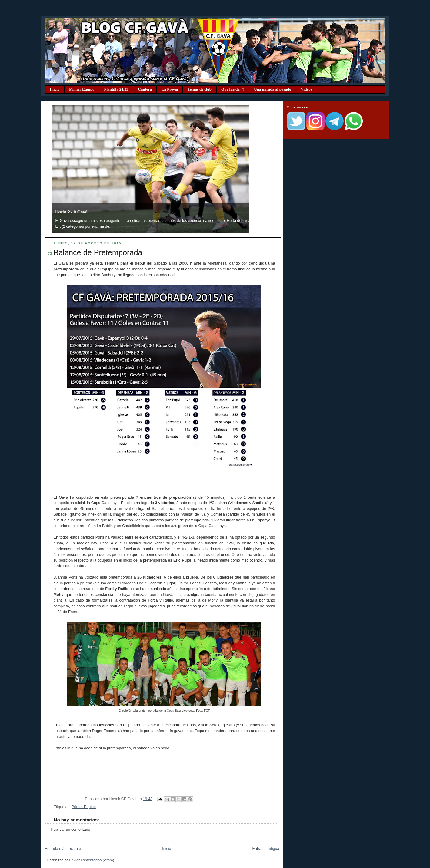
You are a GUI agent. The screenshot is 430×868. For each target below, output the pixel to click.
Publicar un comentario (71, 830)
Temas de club (200, 89)
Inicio (55, 89)
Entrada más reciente (63, 849)
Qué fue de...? (233, 89)
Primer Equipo (82, 89)
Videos (307, 89)
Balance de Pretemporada (98, 252)
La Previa (170, 89)
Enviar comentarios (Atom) (91, 860)
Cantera (145, 89)
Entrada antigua (266, 849)
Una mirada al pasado (272, 89)
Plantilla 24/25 (116, 89)
